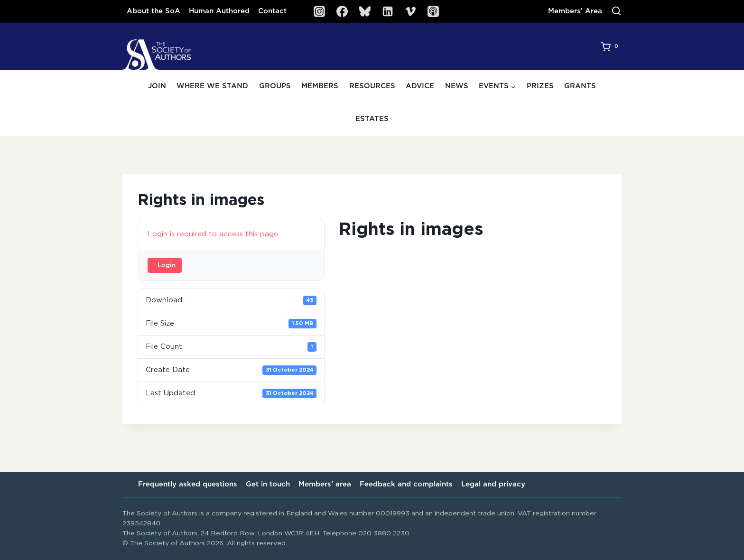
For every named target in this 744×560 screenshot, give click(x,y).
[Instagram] (319, 11)
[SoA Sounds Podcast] (433, 11)
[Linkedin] (388, 11)
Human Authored (219, 11)
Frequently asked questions (188, 484)
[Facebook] (342, 11)
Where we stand (212, 86)
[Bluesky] (365, 11)
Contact (272, 11)
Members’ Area (575, 11)
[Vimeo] (410, 11)
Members (320, 86)
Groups (275, 86)
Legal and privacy (493, 484)
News (457, 86)
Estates (372, 119)
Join (157, 86)
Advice (420, 86)
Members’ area (325, 484)
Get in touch (268, 484)
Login (167, 266)
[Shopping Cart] (611, 47)
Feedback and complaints (406, 484)
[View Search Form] (616, 11)
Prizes (540, 86)
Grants (580, 86)
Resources (372, 86)
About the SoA (153, 11)
